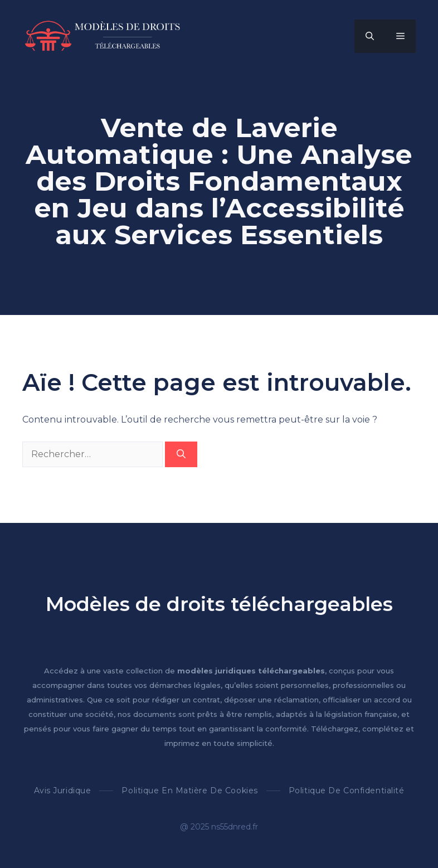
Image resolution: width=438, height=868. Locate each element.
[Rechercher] (181, 454)
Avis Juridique (63, 791)
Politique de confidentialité (347, 791)
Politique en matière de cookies (189, 791)
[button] (370, 36)
